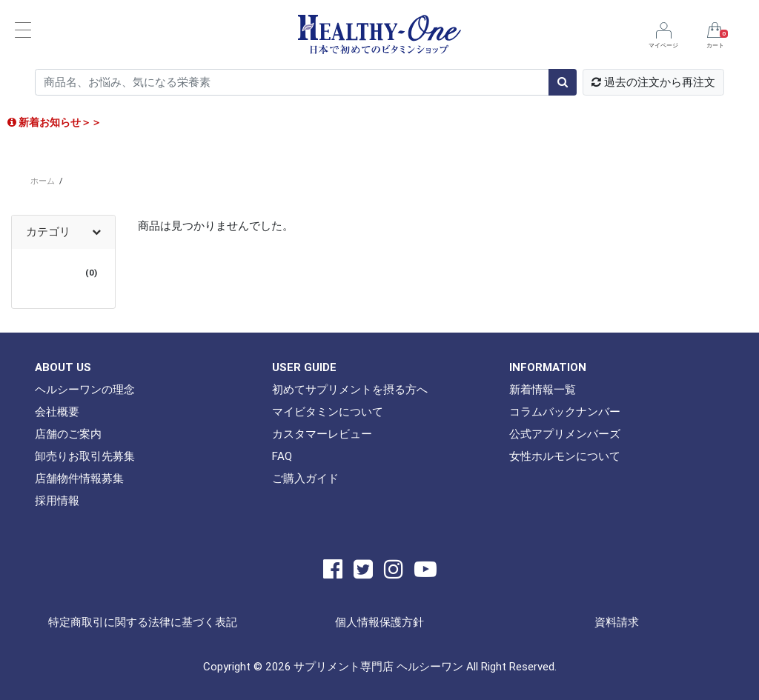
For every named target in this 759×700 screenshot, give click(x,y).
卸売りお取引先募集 (85, 456)
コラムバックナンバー (565, 411)
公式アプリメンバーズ (565, 434)
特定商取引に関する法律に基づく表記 (143, 622)
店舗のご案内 (68, 434)
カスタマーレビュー (322, 434)
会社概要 (57, 411)
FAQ (282, 456)
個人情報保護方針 (379, 622)
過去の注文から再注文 (653, 82)
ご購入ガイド (305, 478)
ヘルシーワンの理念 (85, 389)
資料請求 (617, 622)
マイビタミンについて (328, 411)
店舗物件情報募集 (79, 478)
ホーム (43, 181)
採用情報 (57, 500)
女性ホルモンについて (565, 456)
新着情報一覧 (543, 389)
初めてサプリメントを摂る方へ (350, 389)
